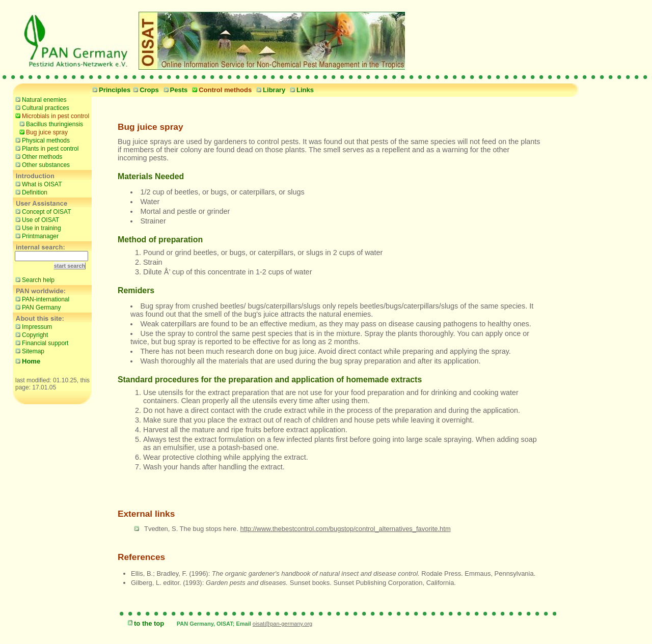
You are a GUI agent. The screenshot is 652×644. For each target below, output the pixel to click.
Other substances (41, 164)
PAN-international (41, 299)
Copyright (30, 334)
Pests (174, 90)
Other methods (37, 156)
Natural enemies (39, 99)
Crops (145, 90)
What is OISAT (37, 184)
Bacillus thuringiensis (50, 124)
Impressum (32, 326)
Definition (30, 192)
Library (269, 90)
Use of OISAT (36, 219)
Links (301, 90)
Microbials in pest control (51, 116)
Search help (34, 279)
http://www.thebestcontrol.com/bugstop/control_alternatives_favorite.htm (345, 529)
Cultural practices (41, 107)
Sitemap (29, 351)
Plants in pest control (46, 148)
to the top (144, 623)
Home (26, 361)
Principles (110, 90)
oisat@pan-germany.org (282, 624)
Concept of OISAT (42, 211)
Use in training (37, 228)
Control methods (221, 90)
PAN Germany (37, 307)
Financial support (40, 343)
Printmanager (36, 236)
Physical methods (41, 140)
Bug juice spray (42, 132)
